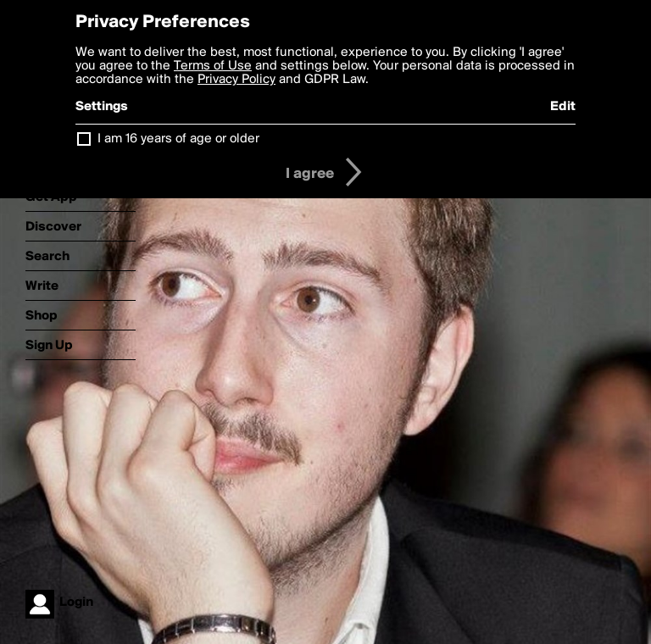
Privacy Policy (236, 80)
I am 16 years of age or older (178, 139)
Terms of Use (213, 66)
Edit (563, 107)
